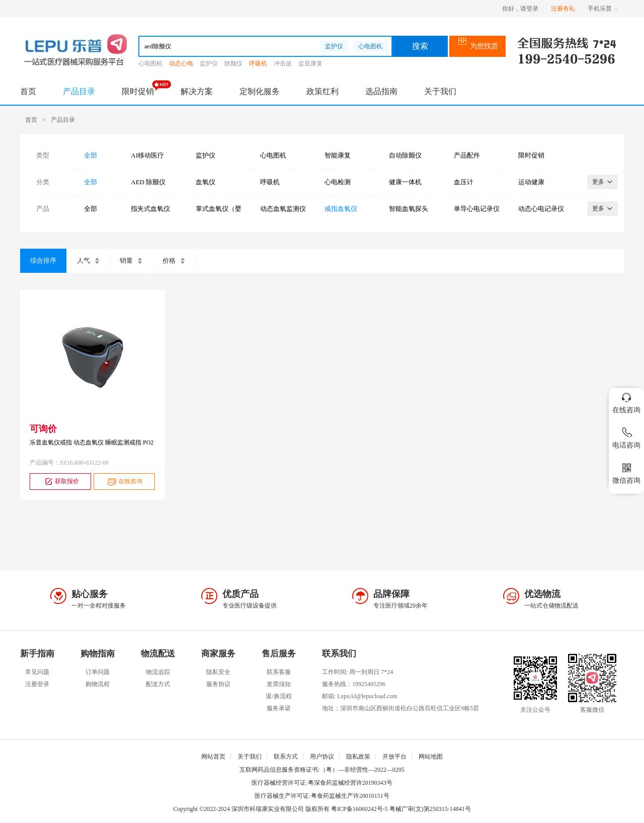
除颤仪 (233, 63)
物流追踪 (158, 672)
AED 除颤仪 (148, 182)
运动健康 (531, 182)
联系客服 (279, 672)
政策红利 (323, 91)
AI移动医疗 (147, 155)
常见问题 (37, 672)
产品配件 (467, 155)
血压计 (464, 182)
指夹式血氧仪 (150, 209)
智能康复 (338, 155)
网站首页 (213, 757)
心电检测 (338, 182)
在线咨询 (124, 481)
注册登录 (37, 684)
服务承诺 (279, 708)
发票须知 (279, 684)
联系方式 (286, 757)
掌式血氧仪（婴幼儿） (219, 209)
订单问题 (98, 672)
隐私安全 (218, 672)
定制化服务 (260, 91)
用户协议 (322, 757)
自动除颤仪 (405, 155)
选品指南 (381, 91)
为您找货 (478, 46)
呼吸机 (258, 63)
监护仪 (334, 46)
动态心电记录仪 (541, 209)
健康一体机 (405, 182)
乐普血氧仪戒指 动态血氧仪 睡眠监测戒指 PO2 (92, 442)
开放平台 (394, 757)
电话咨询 (626, 436)
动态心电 (181, 63)
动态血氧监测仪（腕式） (283, 209)
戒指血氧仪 (341, 209)
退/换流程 (278, 696)
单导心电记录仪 (477, 209)
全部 (91, 155)
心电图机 (370, 46)
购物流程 (98, 684)
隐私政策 (358, 757)
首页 (28, 91)
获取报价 (61, 481)
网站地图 (431, 757)
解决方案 (197, 91)
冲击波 (283, 63)
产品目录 (79, 91)
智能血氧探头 (409, 209)
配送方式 (158, 684)
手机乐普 (603, 9)
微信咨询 (626, 471)
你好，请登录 (520, 9)
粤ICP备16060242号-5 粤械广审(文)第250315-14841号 (401, 809)
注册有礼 (563, 9)
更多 (602, 182)
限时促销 (138, 91)
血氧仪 (206, 182)
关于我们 (440, 91)
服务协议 (218, 684)
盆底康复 (310, 63)
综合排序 (43, 260)
